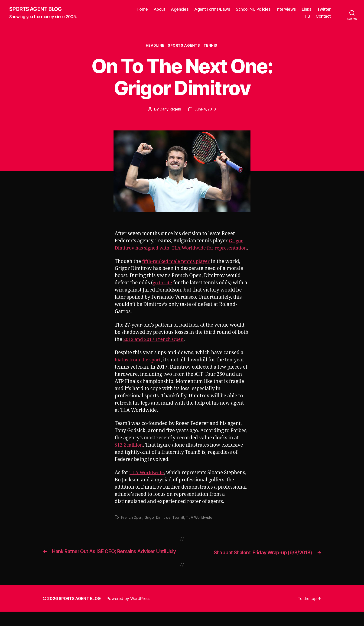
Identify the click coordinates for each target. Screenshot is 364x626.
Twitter (324, 9)
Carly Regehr (170, 110)
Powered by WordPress (131, 613)
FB (308, 16)
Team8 (179, 525)
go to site (163, 291)
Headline (155, 46)
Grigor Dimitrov (158, 525)
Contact (323, 16)
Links (307, 9)
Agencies (180, 9)
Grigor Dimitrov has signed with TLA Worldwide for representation (179, 249)
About (159, 9)
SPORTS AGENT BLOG (37, 9)
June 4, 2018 (205, 110)
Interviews (286, 9)
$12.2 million (130, 453)
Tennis (212, 46)
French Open (132, 525)
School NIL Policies (253, 9)
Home (142, 9)
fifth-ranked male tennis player (178, 269)
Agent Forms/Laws (212, 9)
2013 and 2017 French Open (155, 347)
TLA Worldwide (148, 481)
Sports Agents (184, 46)
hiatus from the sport (139, 368)
